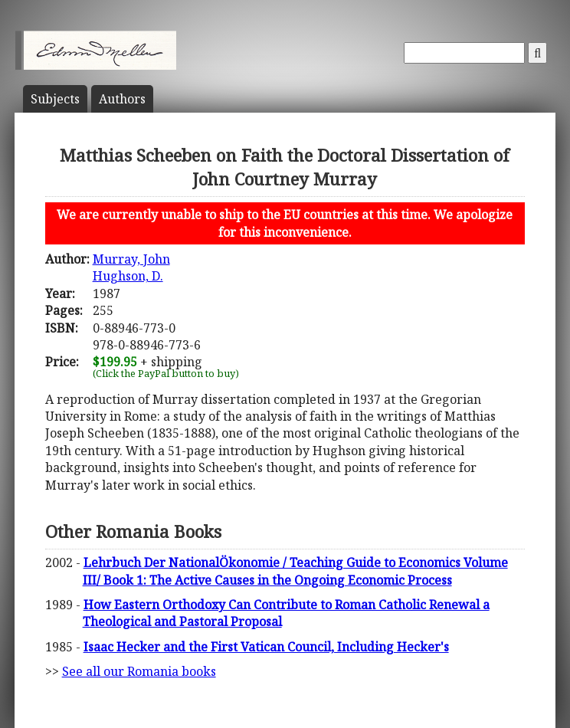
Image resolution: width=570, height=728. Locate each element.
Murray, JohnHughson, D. (131, 267)
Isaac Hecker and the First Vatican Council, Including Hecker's (266, 647)
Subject (55, 99)
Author (122, 99)
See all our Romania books (139, 671)
